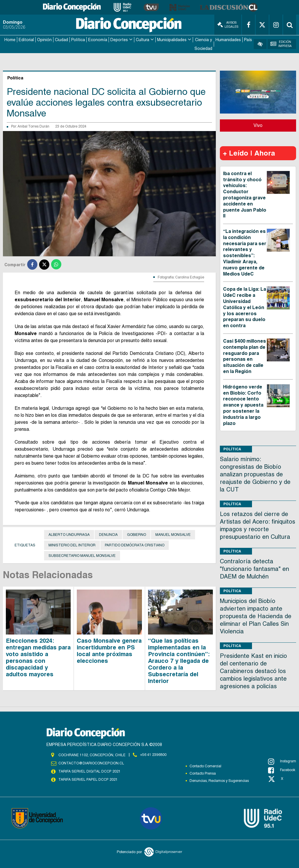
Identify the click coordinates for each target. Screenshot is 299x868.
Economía (98, 40)
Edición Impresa (281, 44)
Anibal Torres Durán (33, 126)
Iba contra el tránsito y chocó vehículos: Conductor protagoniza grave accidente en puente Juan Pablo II (245, 195)
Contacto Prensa (203, 773)
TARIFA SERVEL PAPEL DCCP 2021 (88, 779)
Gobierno (137, 534)
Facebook (282, 770)
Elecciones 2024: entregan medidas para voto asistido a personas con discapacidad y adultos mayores (38, 657)
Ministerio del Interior (72, 545)
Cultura (142, 40)
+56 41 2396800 (153, 755)
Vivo (258, 125)
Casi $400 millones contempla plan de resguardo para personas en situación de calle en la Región (245, 356)
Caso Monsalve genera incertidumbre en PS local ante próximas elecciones (109, 650)
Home (10, 40)
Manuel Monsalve (173, 534)
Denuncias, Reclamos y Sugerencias (219, 780)
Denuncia (108, 534)
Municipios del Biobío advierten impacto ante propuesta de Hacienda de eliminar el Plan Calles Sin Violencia (256, 616)
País (248, 40)
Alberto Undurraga (69, 534)
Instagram (282, 761)
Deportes (119, 40)
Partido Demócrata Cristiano (135, 545)
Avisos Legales (228, 25)
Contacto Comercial (205, 766)
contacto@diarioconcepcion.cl (91, 763)
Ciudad (61, 40)
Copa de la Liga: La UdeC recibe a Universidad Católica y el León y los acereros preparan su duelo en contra (245, 307)
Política (78, 40)
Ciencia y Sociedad (203, 44)
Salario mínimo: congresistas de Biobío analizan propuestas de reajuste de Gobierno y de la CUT (255, 474)
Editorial (26, 40)
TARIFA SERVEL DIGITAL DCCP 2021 (89, 771)
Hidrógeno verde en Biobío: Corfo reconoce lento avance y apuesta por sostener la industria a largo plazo (243, 405)
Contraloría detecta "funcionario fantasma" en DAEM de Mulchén (254, 569)
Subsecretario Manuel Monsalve (82, 555)
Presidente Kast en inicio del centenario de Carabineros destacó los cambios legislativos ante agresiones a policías (253, 671)
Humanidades (228, 40)
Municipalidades (172, 40)
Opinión (44, 40)
